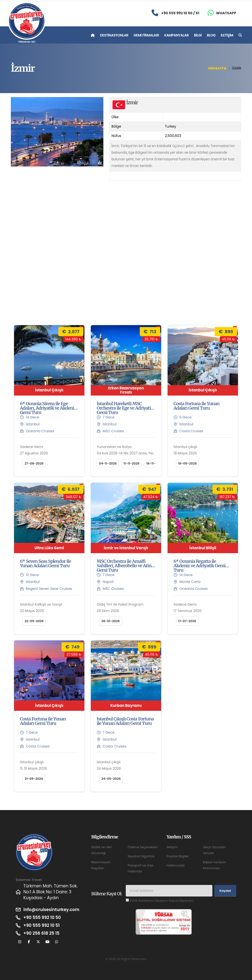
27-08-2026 (34, 463)
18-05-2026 (187, 463)
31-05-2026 (34, 779)
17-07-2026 (187, 621)
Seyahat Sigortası (141, 856)
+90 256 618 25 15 (41, 933)
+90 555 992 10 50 (42, 917)
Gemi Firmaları (146, 35)
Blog (211, 35)
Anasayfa (217, 68)
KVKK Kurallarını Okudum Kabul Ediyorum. (162, 901)
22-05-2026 (34, 621)
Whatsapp (226, 13)
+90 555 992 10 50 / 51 (180, 13)
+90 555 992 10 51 (41, 925)
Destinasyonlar (114, 35)
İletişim (227, 35)
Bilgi (198, 35)
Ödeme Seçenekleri (142, 847)
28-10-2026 (111, 621)
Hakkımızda (175, 865)
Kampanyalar (176, 35)
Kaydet (225, 891)
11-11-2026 (132, 463)
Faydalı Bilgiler (178, 856)
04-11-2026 (108, 463)
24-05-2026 (111, 779)
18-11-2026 (155, 463)
